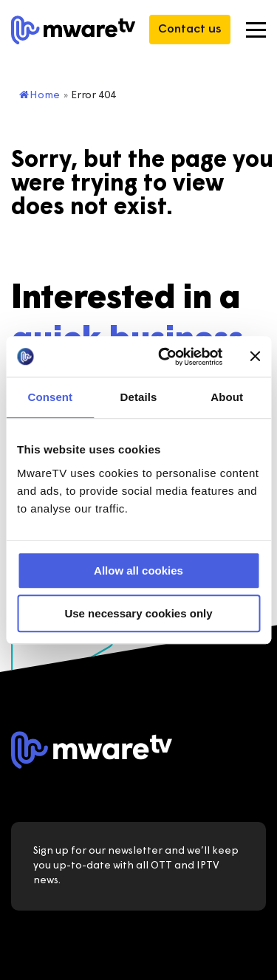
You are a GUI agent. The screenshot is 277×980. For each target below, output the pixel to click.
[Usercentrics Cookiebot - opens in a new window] (165, 357)
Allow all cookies (138, 570)
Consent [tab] (50, 397)
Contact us (190, 30)
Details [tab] (139, 397)
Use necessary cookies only (138, 613)
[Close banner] (255, 357)
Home (40, 96)
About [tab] (227, 397)
